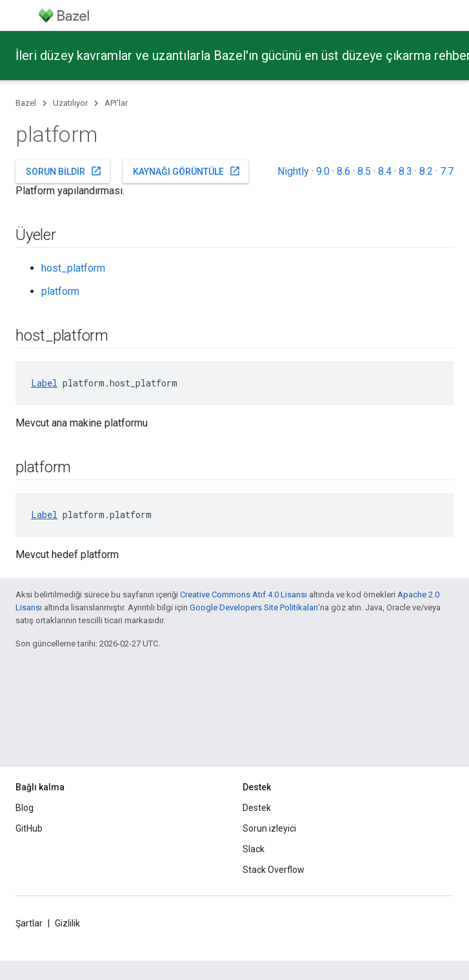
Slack (254, 849)
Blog (25, 808)
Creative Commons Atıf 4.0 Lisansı (244, 595)
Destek (257, 808)
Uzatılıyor (70, 103)
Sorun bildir (64, 171)
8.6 (344, 171)
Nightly (293, 171)
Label (44, 383)
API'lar (116, 103)
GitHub (29, 828)
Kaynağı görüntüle (187, 171)
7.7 (447, 171)
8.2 (426, 171)
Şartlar (29, 923)
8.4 (385, 171)
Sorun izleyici (269, 828)
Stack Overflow (274, 870)
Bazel (26, 103)
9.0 (323, 171)
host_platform (73, 268)
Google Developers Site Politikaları (254, 607)
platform (60, 291)
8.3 (405, 171)
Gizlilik (67, 923)
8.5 (364, 171)
